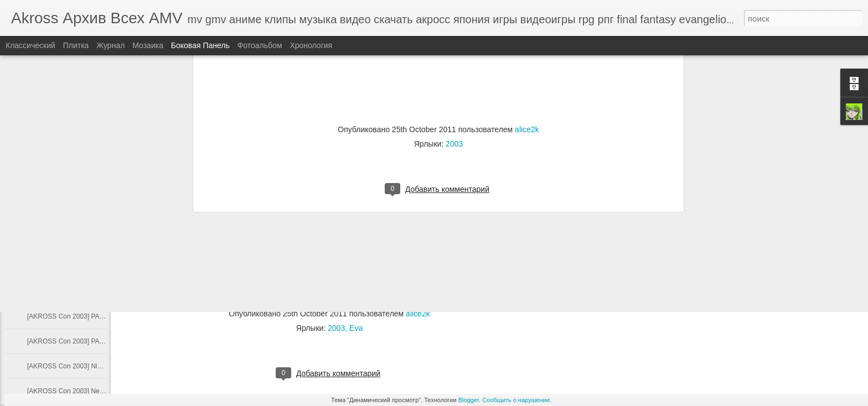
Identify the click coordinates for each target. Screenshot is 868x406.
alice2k (418, 314)
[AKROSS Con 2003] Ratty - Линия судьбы (91, 242)
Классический (30, 45)
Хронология (311, 45)
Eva (356, 328)
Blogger (469, 400)
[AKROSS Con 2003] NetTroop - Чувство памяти (100, 391)
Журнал (110, 45)
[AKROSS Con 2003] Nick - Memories (83, 366)
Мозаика (148, 45)
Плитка (76, 45)
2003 (336, 328)
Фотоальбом (260, 45)
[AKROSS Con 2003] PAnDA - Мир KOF (87, 316)
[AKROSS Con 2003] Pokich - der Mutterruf (91, 292)
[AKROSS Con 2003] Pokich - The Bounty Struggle (102, 267)
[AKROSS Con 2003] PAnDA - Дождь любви (93, 341)
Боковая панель (200, 45)
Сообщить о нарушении (516, 400)
